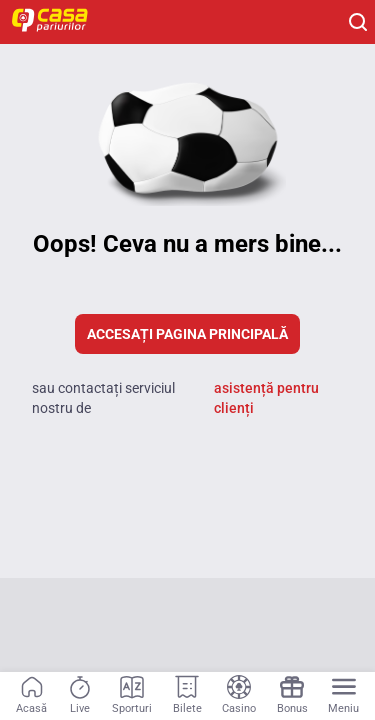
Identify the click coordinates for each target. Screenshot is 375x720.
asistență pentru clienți (266, 398)
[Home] (60, 22)
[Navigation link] (31, 696)
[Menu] (343, 696)
